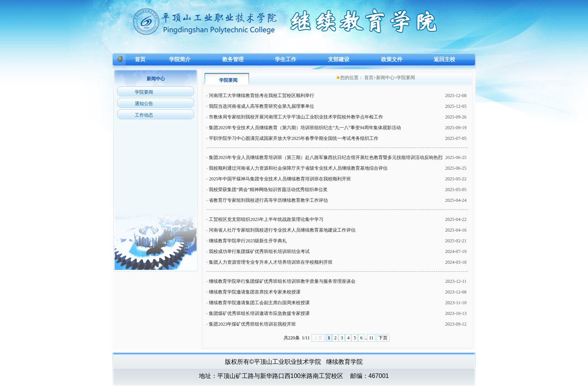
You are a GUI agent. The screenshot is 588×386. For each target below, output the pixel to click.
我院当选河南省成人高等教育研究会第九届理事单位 (262, 106)
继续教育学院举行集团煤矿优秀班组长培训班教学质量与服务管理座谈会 (282, 281)
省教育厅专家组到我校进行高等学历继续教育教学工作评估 (268, 200)
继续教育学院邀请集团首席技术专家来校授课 (255, 292)
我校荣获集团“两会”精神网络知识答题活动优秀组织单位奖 (268, 190)
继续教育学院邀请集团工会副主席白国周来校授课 (259, 303)
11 (371, 338)
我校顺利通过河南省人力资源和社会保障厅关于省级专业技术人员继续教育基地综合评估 (298, 168)
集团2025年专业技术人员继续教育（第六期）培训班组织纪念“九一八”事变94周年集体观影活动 (305, 128)
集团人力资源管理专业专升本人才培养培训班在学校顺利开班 (271, 262)
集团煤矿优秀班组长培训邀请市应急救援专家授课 (259, 313)
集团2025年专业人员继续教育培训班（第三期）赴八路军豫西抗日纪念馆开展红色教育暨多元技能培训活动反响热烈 (326, 157)
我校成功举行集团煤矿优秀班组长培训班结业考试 (259, 251)
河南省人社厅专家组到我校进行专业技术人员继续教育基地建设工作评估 (282, 230)
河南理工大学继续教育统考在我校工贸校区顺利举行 (262, 96)
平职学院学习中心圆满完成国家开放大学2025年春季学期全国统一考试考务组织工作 (294, 138)
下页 (383, 338)
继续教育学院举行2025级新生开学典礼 (248, 241)
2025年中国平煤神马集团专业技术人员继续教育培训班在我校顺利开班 (280, 179)
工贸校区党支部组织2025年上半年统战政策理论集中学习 (266, 219)
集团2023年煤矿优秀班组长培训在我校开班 (252, 324)
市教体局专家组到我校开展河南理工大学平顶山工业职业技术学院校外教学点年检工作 (296, 117)
